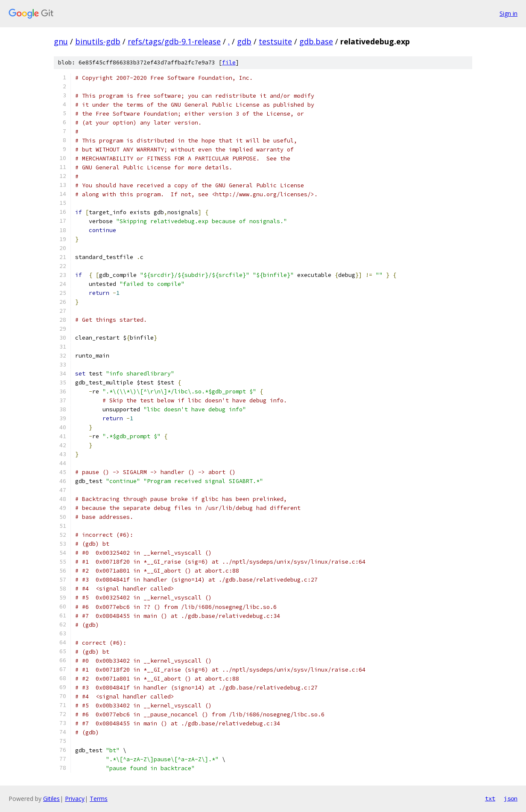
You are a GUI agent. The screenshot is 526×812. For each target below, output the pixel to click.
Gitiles (51, 799)
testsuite (275, 41)
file (229, 63)
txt (490, 798)
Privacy (75, 799)
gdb (244, 41)
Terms (99, 799)
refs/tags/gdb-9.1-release (174, 41)
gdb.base (316, 41)
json (511, 798)
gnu (61, 41)
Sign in (508, 13)
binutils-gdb (98, 41)
